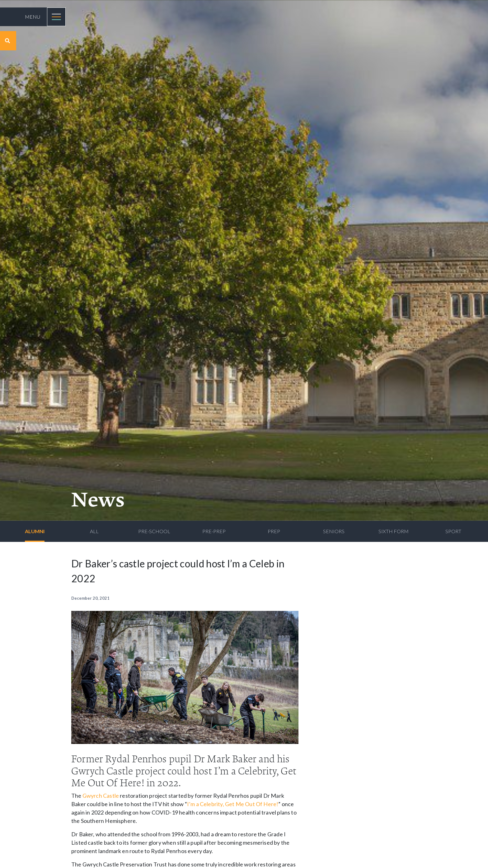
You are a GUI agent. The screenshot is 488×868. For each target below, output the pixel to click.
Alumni (35, 531)
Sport (453, 531)
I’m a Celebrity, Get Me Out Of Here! (233, 804)
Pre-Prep (214, 531)
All (94, 531)
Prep (274, 531)
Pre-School (154, 531)
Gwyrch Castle (101, 796)
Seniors (334, 531)
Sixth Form (394, 531)
